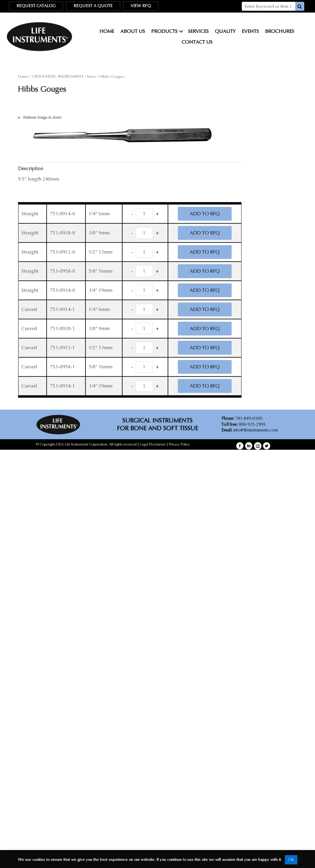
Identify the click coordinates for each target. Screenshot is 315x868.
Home (107, 31)
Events (250, 31)
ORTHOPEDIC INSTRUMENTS (58, 77)
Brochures (280, 31)
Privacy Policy (179, 444)
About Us (133, 31)
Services (198, 31)
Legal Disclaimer (153, 444)
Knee (92, 77)
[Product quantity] (144, 214)
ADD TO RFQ (205, 214)
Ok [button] (291, 860)
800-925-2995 (244, 424)
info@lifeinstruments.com (256, 430)
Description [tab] (30, 168)
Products (164, 31)
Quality (225, 31)
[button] (240, 446)
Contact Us (197, 42)
